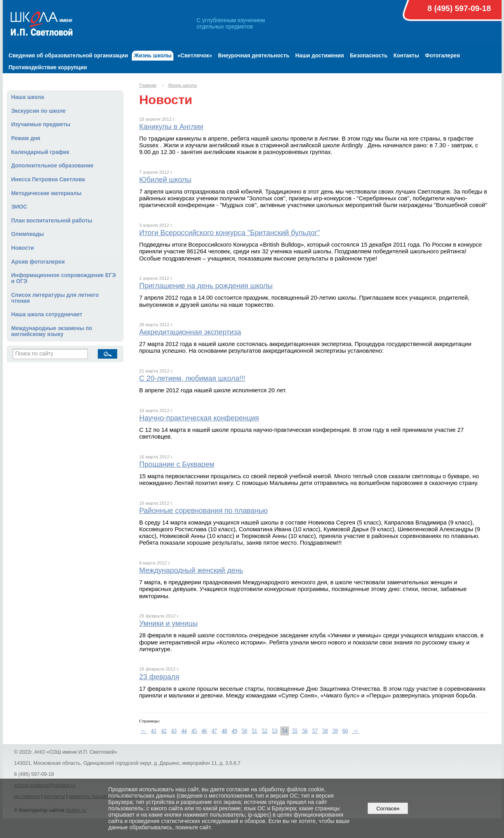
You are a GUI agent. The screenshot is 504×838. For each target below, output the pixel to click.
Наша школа (28, 97)
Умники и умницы (169, 623)
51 (255, 731)
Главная (148, 85)
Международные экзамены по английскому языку (52, 331)
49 (234, 731)
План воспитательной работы (52, 221)
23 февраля (159, 677)
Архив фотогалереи (38, 262)
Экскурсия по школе (38, 111)
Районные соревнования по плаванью (204, 510)
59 (335, 731)
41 (154, 731)
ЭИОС (19, 207)
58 (325, 731)
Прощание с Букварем (177, 464)
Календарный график (40, 152)
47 (214, 731)
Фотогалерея (443, 56)
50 (245, 731)
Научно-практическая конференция (199, 418)
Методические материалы (46, 193)
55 (295, 731)
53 (275, 731)
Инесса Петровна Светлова (48, 180)
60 (345, 731)
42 (164, 731)
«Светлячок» (195, 56)
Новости (23, 248)
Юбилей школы (165, 180)
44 (184, 731)
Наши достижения (320, 56)
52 (264, 731)
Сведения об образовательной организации (68, 56)
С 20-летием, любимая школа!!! (192, 378)
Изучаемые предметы (41, 124)
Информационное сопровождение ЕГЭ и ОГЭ (63, 278)
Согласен (388, 809)
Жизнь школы (153, 56)
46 (204, 731)
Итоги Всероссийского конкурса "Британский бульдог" (230, 233)
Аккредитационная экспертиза (190, 332)
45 (194, 731)
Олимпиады (28, 234)
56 (305, 731)
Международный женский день (191, 570)
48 (224, 731)
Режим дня (26, 138)
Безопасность (369, 56)
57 (315, 731)
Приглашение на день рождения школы (206, 286)
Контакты (406, 56)
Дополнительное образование (52, 166)
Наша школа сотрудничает (47, 314)
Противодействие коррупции (48, 67)
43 (174, 731)
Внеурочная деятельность (254, 56)
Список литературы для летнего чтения (55, 298)
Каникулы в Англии (171, 126)
